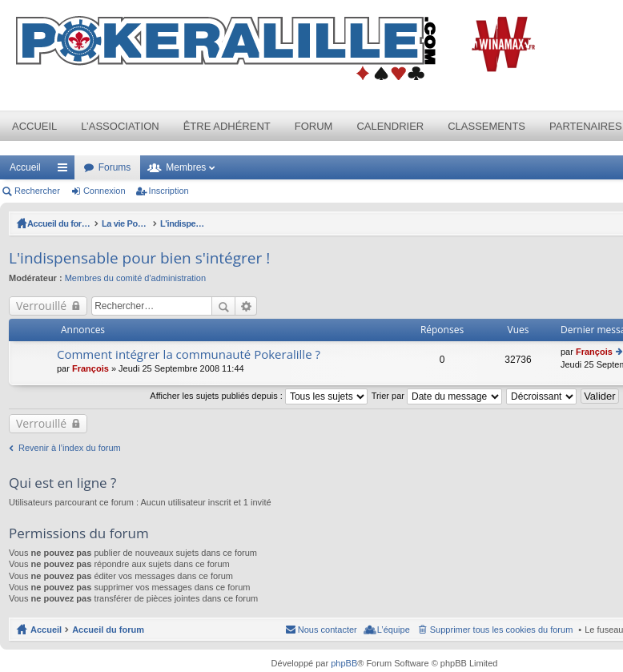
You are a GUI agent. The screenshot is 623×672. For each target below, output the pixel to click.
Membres (186, 167)
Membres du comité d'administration (135, 278)
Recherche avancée (246, 306)
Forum (314, 126)
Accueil (34, 126)
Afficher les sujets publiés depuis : (259, 396)
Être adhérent (227, 126)
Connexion (105, 191)
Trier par (437, 396)
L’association (120, 126)
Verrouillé (41, 306)
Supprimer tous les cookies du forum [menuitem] (502, 630)
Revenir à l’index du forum (70, 448)
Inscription (169, 191)
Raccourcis (66, 171)
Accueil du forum (63, 223)
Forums (115, 167)
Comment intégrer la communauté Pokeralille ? (189, 354)
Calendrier (390, 126)
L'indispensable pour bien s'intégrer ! (269, 223)
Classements (486, 126)
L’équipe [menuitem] (394, 630)
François (90, 368)
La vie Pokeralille (145, 223)
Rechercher (37, 191)
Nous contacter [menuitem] (328, 630)
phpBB (344, 663)
